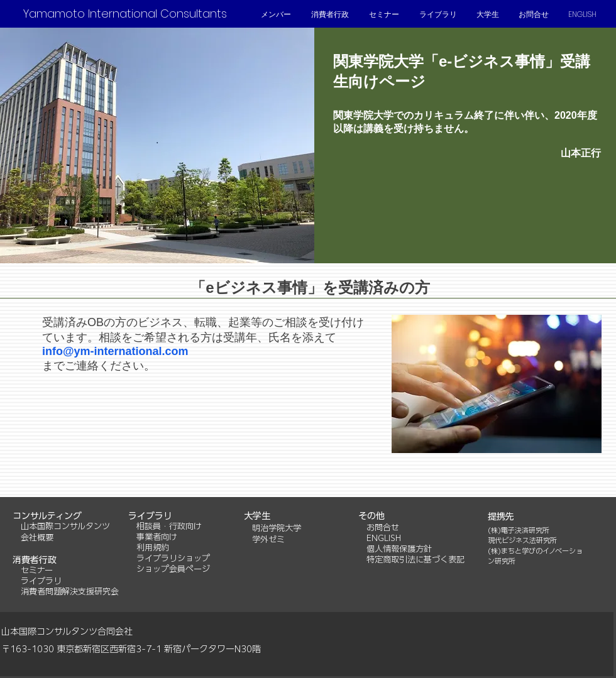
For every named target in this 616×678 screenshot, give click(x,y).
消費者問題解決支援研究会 (70, 592)
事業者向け (157, 537)
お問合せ (383, 528)
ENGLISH (384, 538)
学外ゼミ (268, 539)
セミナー (37, 570)
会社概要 (37, 538)
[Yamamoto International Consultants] (125, 14)
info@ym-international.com (115, 351)
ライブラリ (41, 581)
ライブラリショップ (173, 558)
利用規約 (153, 548)
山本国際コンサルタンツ (61, 526)
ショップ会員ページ (173, 569)
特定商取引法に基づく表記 (415, 560)
